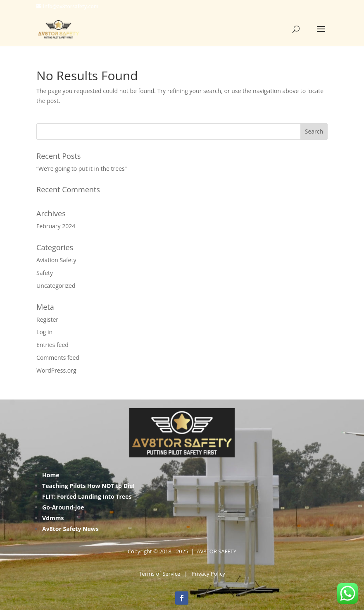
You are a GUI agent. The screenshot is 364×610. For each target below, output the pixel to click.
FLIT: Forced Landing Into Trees (87, 496)
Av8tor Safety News (70, 529)
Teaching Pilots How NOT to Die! (88, 486)
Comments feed (58, 358)
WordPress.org (56, 370)
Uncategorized (56, 286)
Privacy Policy (208, 574)
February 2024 (56, 226)
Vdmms (53, 518)
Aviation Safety (56, 260)
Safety (45, 273)
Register (47, 319)
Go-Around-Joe (63, 507)
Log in (44, 332)
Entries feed (52, 345)
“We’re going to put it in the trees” (81, 169)
